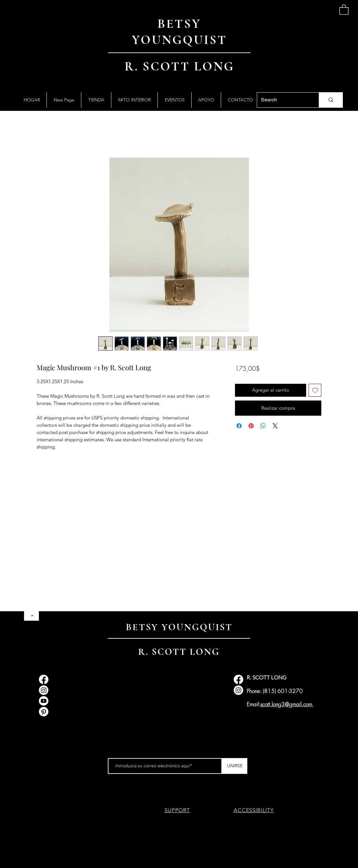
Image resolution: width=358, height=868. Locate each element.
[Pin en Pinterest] (251, 426)
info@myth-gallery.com (77, 692)
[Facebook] (44, 679)
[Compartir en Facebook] (239, 426)
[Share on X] (275, 426)
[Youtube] (44, 701)
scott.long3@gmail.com (286, 704)
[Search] (283, 100)
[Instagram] (44, 690)
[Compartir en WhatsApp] (263, 426)
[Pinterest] (44, 712)
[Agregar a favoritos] (315, 390)
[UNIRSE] (235, 766)
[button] (344, 9)
